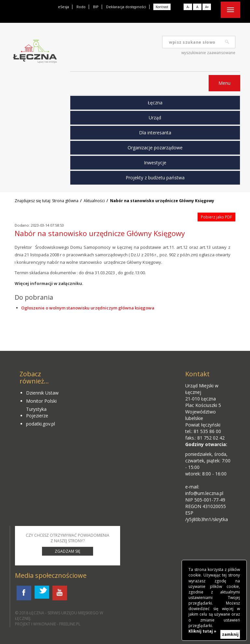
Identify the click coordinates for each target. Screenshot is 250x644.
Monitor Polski (41, 401)
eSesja (63, 7)
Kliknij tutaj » (202, 631)
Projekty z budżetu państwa (155, 178)
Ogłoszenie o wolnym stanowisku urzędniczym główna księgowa (88, 308)
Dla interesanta (155, 133)
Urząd (155, 118)
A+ (207, 7)
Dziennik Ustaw (42, 393)
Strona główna (65, 201)
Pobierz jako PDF (216, 217)
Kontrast (162, 7)
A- (188, 7)
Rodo (81, 7)
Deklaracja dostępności (126, 7)
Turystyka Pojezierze (37, 412)
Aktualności (94, 201)
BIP (96, 7)
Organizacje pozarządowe (155, 148)
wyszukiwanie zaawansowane (208, 53)
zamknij (230, 634)
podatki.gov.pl (41, 424)
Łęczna (155, 103)
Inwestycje (155, 163)
